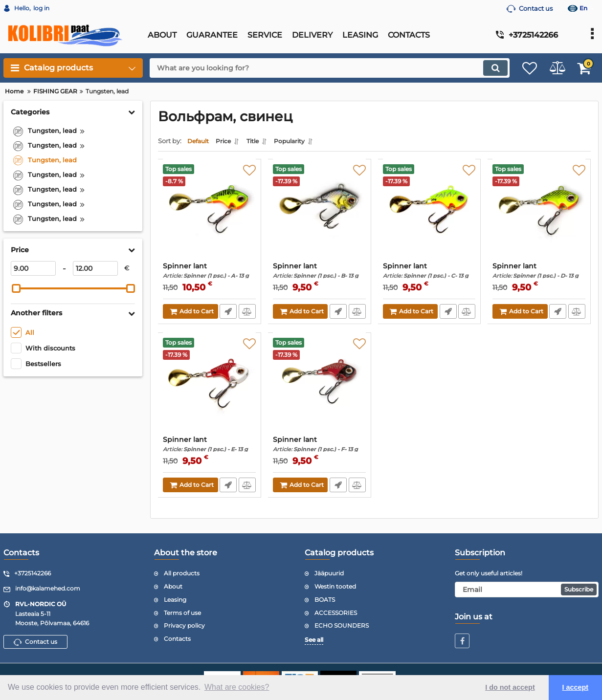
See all (314, 640)
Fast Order (228, 314)
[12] (95, 268)
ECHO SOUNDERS (342, 626)
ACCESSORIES (336, 613)
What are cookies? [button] (237, 687)
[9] (33, 268)
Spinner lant (210, 273)
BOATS (325, 600)
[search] (319, 68)
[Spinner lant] (210, 216)
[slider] (16, 288)
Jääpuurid (329, 574)
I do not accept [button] (510, 687)
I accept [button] (576, 687)
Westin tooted (335, 586)
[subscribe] (527, 590)
